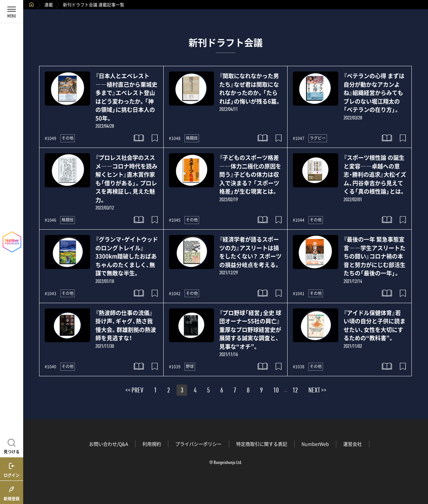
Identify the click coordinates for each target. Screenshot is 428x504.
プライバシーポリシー (198, 444)
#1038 (299, 367)
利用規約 (152, 444)
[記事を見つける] (12, 445)
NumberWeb (315, 444)
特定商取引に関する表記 (262, 444)
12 (295, 391)
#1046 (51, 220)
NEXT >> (317, 391)
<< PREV (134, 391)
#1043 (51, 294)
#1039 (175, 367)
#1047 (299, 138)
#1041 (299, 294)
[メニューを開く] (12, 12)
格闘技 (192, 138)
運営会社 (352, 444)
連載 (49, 4)
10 (276, 391)
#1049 (51, 138)
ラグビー (318, 138)
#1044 (299, 220)
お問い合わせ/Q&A (109, 444)
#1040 (51, 367)
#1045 (175, 220)
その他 (68, 138)
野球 (190, 366)
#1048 (175, 138)
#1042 (175, 294)
